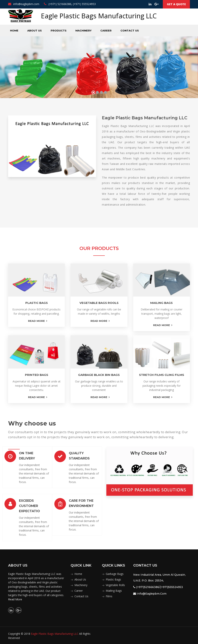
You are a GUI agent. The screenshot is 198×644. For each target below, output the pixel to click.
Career (106, 31)
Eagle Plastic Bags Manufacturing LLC (55, 633)
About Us (35, 31)
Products (59, 31)
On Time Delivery (33, 453)
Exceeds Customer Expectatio (29, 505)
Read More (15, 598)
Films (109, 595)
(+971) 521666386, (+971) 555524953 (70, 4)
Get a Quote (176, 4)
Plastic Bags (113, 578)
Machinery (83, 31)
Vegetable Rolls (115, 584)
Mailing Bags (114, 590)
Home (14, 31)
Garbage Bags (115, 573)
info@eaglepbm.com (24, 4)
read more (36, 321)
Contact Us (130, 31)
